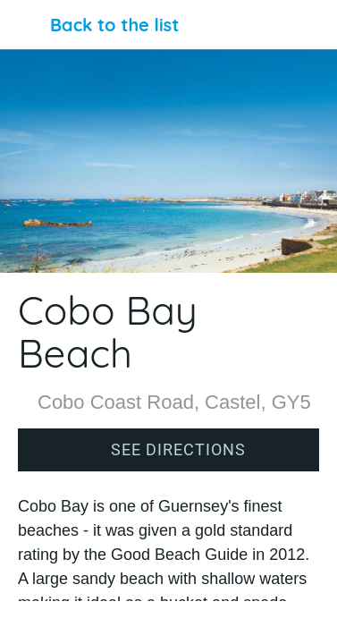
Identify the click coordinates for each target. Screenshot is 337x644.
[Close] (25, 25)
